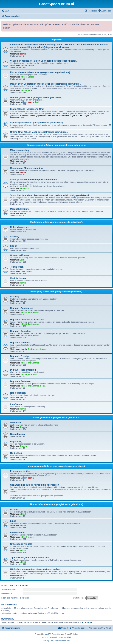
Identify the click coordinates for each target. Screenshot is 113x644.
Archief (14, 509)
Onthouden (79, 598)
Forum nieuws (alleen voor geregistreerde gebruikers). (40, 72)
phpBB (47, 634)
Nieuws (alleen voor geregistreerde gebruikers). (36, 97)
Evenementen (18, 532)
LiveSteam (16, 404)
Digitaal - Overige (20, 356)
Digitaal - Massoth (20, 343)
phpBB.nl (67, 637)
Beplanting (16, 441)
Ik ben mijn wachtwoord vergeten (15, 598)
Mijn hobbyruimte (20, 209)
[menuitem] (5, 11)
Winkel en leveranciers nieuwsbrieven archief (35, 569)
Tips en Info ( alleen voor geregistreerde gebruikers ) (56, 504)
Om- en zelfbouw (19, 255)
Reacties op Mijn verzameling (26, 168)
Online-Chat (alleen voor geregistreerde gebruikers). (39, 132)
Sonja (43, 349)
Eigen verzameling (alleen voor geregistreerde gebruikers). (57, 145)
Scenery (15, 237)
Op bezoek (16, 453)
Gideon (31, 65)
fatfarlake (24, 188)
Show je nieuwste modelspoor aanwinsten (34, 180)
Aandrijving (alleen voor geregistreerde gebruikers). (56, 291)
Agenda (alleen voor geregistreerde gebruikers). (37, 123)
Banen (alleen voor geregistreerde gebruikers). (56, 417)
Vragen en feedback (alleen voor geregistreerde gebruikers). (43, 61)
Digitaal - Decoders (21, 331)
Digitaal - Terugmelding (23, 370)
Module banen (18, 278)
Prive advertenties (20, 471)
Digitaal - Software (20, 381)
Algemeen (56, 39)
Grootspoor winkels (21, 544)
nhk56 (24, 65)
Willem (24, 102)
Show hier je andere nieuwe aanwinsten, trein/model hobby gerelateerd (50, 195)
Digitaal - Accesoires (22, 308)
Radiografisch (18, 393)
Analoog (15, 297)
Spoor (13, 246)
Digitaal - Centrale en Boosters (27, 320)
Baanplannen (17, 434)
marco (23, 283)
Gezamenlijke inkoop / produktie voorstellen (35, 485)
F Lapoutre (87, 622)
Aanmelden (7, 586)
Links (13, 521)
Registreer (21, 586)
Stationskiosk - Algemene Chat (27, 109)
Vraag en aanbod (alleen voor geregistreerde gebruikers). (56, 466)
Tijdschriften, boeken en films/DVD (29, 558)
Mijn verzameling (19, 150)
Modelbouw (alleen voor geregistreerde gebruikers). (56, 222)
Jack (30, 90)
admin (23, 54)
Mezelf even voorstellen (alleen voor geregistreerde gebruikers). (46, 84)
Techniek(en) (17, 267)
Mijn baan (15, 423)
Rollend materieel (20, 227)
